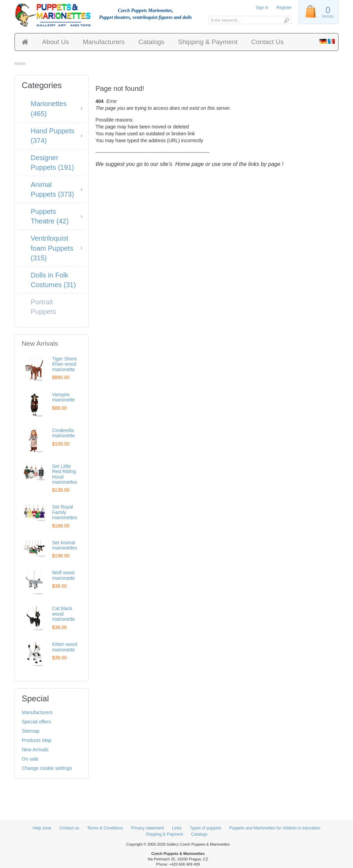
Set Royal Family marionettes (65, 512)
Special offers (36, 722)
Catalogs (152, 42)
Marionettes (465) (49, 109)
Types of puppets (205, 828)
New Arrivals (35, 750)
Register (284, 8)
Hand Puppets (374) (53, 136)
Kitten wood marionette (65, 647)
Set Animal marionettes (65, 545)
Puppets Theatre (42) (50, 216)
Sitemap (31, 731)
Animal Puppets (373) (52, 190)
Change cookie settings (47, 768)
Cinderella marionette (63, 433)
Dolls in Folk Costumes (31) (53, 280)
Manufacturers (104, 42)
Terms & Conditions (105, 828)
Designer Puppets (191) (52, 163)
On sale (30, 759)
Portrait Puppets (43, 307)
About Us (56, 42)
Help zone (42, 828)
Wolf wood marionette (63, 575)
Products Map (37, 740)
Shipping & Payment (208, 42)
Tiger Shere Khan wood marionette (65, 364)
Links (177, 828)
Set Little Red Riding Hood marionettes (65, 474)
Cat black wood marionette (63, 614)
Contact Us (268, 42)
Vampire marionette (63, 397)
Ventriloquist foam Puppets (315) (52, 248)
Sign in (262, 8)
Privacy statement (147, 828)
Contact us (69, 828)
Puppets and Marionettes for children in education (275, 828)
